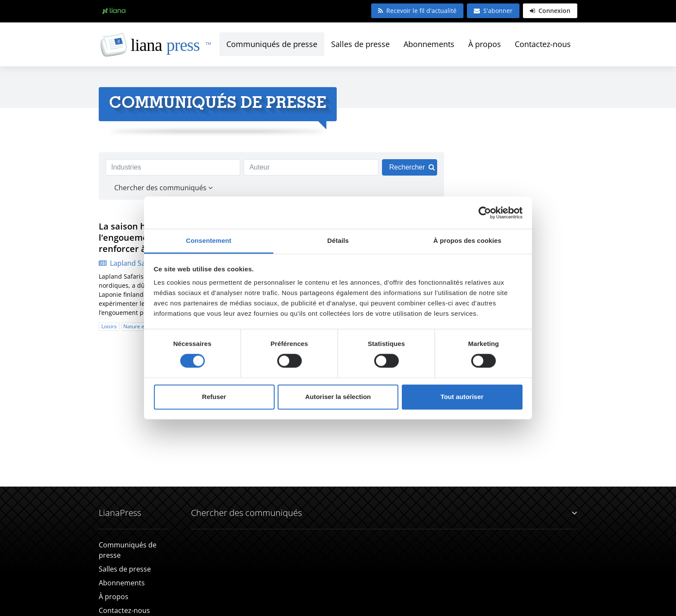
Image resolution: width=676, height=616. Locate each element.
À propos (485, 44)
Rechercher (412, 167)
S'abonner (493, 11)
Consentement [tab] (208, 240)
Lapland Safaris (129, 263)
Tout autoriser (462, 397)
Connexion (550, 11)
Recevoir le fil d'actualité (417, 11)
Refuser (214, 397)
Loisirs (109, 326)
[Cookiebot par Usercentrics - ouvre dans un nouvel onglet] (485, 213)
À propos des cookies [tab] (467, 240)
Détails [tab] (338, 240)
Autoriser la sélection (338, 397)
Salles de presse (360, 44)
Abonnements (429, 44)
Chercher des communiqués (384, 513)
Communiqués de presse (272, 44)
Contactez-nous (543, 44)
